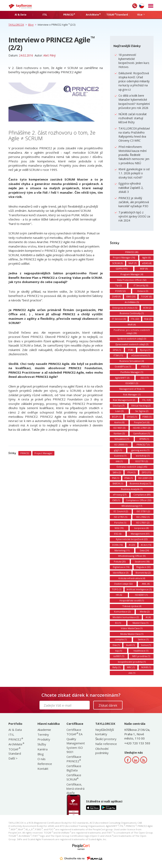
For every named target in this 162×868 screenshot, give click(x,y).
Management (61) (140, 534)
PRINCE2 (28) (132, 252)
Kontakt (43, 769)
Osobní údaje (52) (123, 584)
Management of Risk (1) (132, 389)
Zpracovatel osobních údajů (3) (132, 344)
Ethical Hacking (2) (141, 406)
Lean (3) (119, 411)
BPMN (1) (144, 439)
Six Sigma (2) (142, 411)
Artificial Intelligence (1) (139, 589)
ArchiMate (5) (132, 302)
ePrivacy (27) (120, 495)
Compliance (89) (142, 495)
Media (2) (145, 612)
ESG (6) (118, 534)
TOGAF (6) (146, 296)
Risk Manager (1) (132, 394)
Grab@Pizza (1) (123, 366)
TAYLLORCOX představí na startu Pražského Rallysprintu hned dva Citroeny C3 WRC (134, 135)
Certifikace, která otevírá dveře (75, 789)
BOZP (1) (117, 417)
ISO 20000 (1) (121, 444)
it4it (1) (119, 461)
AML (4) (146, 584)
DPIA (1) (117, 350)
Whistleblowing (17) (132, 506)
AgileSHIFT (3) (122, 378)
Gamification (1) (142, 433)
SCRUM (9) (118, 263)
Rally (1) (116, 667)
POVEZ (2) (120, 291)
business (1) (120, 456)
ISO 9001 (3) (119, 428)
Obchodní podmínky (102, 751)
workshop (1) (143, 456)
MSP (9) (144, 269)
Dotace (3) (143, 291)
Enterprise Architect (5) (125, 308)
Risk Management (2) (124, 400)
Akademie (44, 730)
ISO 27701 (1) (120, 517)
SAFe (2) (117, 472)
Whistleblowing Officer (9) (132, 556)
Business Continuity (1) (132, 313)
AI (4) (148, 617)
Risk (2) (148, 319)
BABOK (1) (118, 483)
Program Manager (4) (132, 274)
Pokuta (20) (120, 561)
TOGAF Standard (15, 751)
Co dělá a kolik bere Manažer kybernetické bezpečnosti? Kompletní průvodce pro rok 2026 (134, 102)
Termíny (43, 734)
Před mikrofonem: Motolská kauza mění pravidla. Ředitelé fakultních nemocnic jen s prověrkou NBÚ (134, 155)
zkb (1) (132, 673)
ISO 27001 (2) (143, 523)
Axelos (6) (119, 422)
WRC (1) (131, 667)
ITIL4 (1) (131, 472)
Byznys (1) (145, 350)
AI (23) (132, 545)
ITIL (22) (135, 319)
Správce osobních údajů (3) (132, 339)
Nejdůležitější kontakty (105, 732)
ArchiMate (16, 744)
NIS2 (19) (119, 528)
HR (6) (119, 595)
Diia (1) (116, 645)
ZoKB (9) (116, 296)
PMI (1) (116, 478)
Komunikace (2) (122, 612)
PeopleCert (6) (142, 422)
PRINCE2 (25, 453)
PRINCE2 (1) (143, 444)
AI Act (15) (146, 545)
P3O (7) (145, 366)
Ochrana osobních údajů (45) (132, 467)
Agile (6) (146, 257)
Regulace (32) (143, 567)
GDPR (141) (121, 269)
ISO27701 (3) (142, 461)
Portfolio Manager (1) (132, 372)
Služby (42, 744)
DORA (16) (117, 545)
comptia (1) (121, 639)
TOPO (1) (117, 589)
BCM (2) (147, 308)
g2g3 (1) (118, 450)
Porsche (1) (120, 523)
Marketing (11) (122, 550)
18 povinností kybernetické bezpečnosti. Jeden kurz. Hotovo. (134, 61)
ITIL (11, 734)
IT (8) (130, 350)
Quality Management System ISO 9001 (76, 745)
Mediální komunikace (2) (126, 617)
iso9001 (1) (119, 656)
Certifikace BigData (74, 768)
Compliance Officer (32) (139, 500)
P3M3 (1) (147, 417)
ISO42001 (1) (141, 595)
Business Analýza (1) (140, 483)
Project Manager (43, 453)
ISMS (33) (131, 296)
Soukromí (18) (142, 561)
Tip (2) (118, 285)
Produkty (44, 739)
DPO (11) (146, 472)
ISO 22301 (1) (145, 478)
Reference (45, 764)
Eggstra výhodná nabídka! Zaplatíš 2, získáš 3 (131, 187)
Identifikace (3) (121, 573)
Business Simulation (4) (132, 361)
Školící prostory (106, 739)
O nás (42, 759)
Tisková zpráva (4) (132, 606)
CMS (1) (116, 500)
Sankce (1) (143, 639)
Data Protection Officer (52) (132, 280)
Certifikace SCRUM (74, 777)
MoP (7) (132, 263)
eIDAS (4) (147, 263)
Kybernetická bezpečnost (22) (132, 539)
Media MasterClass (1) (132, 634)
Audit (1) (130, 645)
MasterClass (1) (140, 623)
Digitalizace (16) (121, 567)
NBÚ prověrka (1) (141, 656)
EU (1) (118, 623)
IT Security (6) (141, 285)
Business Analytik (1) (132, 489)
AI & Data (15, 730)
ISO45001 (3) (132, 383)
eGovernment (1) (141, 355)
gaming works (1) (140, 450)
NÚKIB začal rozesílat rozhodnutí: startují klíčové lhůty (133, 118)
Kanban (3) (119, 433)
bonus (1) (146, 645)
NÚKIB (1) (146, 667)
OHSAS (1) (132, 417)
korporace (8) (142, 528)
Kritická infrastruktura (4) (132, 578)
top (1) (119, 651)
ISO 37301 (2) (143, 511)
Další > (13, 758)
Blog (41, 754)
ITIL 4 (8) (146, 400)
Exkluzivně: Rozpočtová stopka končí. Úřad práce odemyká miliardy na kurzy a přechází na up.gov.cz (134, 81)
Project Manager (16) (124, 257)
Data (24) (144, 550)
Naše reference (106, 744)
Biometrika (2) (143, 573)
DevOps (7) (119, 406)
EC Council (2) (121, 511)
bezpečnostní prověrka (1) (132, 662)
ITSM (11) (118, 355)
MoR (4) (132, 324)
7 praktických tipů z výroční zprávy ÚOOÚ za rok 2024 (134, 216)
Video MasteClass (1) (132, 628)
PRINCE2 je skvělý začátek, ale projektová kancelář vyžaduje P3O (134, 202)
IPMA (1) (129, 478)
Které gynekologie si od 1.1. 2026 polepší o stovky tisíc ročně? (134, 173)
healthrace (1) (141, 651)
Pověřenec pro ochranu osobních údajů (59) (132, 332)
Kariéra (43, 749)
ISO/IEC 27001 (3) (142, 428)
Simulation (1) (122, 439)
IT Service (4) (119, 319)
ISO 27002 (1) (143, 517)
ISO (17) (145, 378)
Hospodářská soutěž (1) (132, 600)
